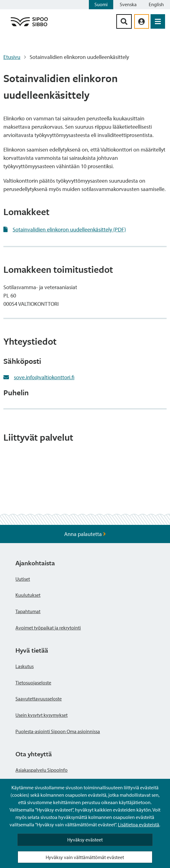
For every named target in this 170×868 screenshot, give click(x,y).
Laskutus (25, 666)
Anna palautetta (85, 534)
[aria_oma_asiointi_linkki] (142, 21)
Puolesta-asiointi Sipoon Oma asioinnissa (58, 731)
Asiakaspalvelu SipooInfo (41, 770)
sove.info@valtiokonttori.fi (44, 377)
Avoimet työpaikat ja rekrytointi (48, 628)
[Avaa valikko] (158, 21)
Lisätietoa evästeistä (139, 824)
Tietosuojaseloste (33, 683)
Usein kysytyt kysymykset (41, 715)
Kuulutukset (28, 595)
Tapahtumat (28, 611)
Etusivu (12, 57)
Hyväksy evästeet (85, 840)
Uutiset (23, 579)
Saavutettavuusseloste (39, 699)
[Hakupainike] (124, 21)
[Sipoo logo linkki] (29, 26)
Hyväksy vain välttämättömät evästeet (85, 857)
